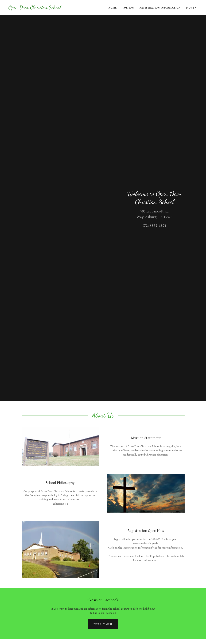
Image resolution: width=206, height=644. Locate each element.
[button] (192, 8)
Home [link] (113, 8)
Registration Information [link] (160, 8)
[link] (35, 8)
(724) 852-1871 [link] (155, 226)
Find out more (103, 624)
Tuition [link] (128, 8)
